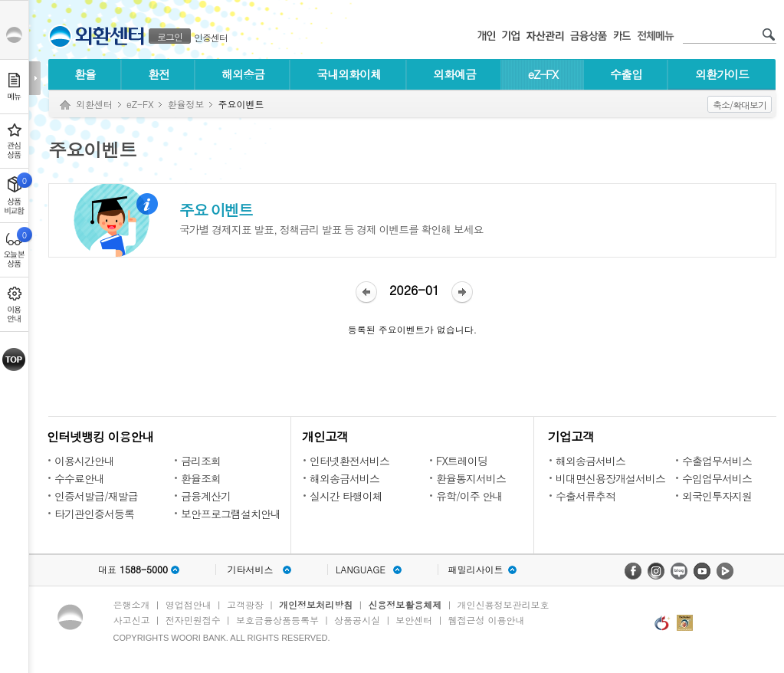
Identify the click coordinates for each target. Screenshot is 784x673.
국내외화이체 (349, 74)
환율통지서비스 (471, 478)
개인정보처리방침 (316, 604)
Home (65, 105)
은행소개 (132, 604)
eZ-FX (543, 74)
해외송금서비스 (344, 478)
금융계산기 (206, 496)
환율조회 (201, 478)
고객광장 (245, 604)
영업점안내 (189, 604)
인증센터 (211, 37)
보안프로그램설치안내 (231, 514)
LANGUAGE (361, 570)
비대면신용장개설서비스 (610, 478)
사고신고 (132, 620)
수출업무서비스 (717, 461)
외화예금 (454, 74)
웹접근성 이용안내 (487, 620)
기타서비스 (251, 570)
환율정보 (185, 104)
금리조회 (201, 461)
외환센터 (94, 104)
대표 (133, 570)
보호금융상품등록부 (277, 620)
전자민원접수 (193, 620)
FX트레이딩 (462, 461)
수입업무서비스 (717, 478)
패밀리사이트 (476, 570)
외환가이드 (722, 74)
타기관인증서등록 (94, 514)
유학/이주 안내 (469, 496)
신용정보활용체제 (405, 604)
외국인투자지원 (717, 496)
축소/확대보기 (740, 105)
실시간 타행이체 (346, 496)
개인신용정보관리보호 (504, 604)
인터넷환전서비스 (349, 461)
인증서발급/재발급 (96, 496)
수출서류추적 (586, 496)
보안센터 (414, 620)
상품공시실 (357, 620)
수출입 (626, 74)
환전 (159, 74)
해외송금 (243, 74)
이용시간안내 (84, 461)
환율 (85, 74)
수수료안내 (79, 478)
